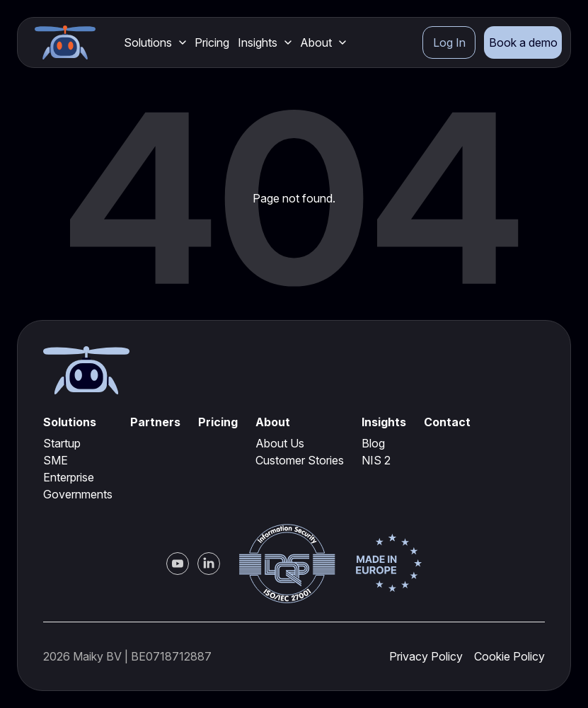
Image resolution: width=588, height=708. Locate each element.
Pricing (212, 42)
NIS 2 (376, 460)
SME (56, 460)
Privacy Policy (426, 656)
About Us (280, 443)
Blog (373, 443)
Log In (449, 42)
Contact (447, 422)
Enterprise (69, 477)
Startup (62, 443)
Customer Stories (300, 460)
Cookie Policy (509, 656)
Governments (78, 494)
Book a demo (523, 42)
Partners (155, 422)
